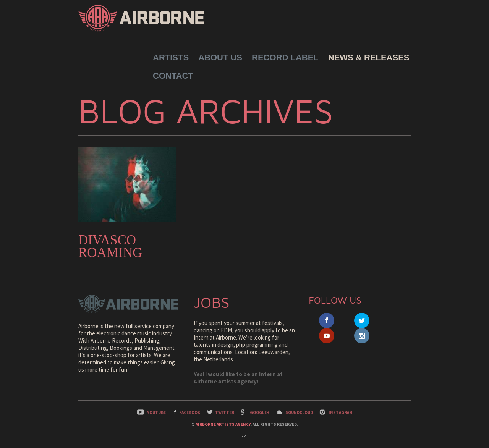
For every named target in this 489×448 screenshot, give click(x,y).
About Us (220, 57)
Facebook (190, 412)
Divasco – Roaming (112, 246)
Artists (171, 57)
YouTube (156, 412)
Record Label (285, 57)
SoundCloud (299, 412)
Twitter (225, 412)
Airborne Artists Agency (223, 424)
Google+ (260, 412)
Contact (173, 76)
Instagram (341, 412)
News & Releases (369, 57)
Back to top (244, 436)
